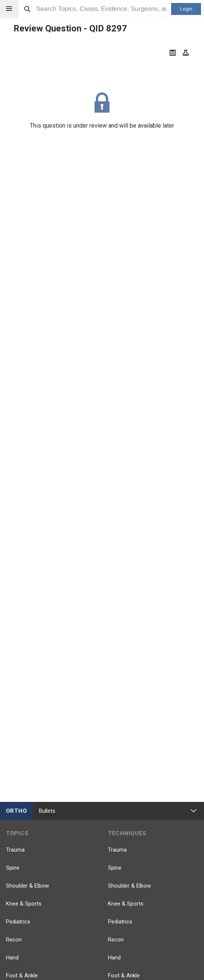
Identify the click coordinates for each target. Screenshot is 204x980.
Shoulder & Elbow (27, 886)
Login (186, 9)
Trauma (15, 850)
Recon (14, 940)
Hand (12, 958)
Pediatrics (18, 922)
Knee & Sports (24, 904)
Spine (13, 868)
